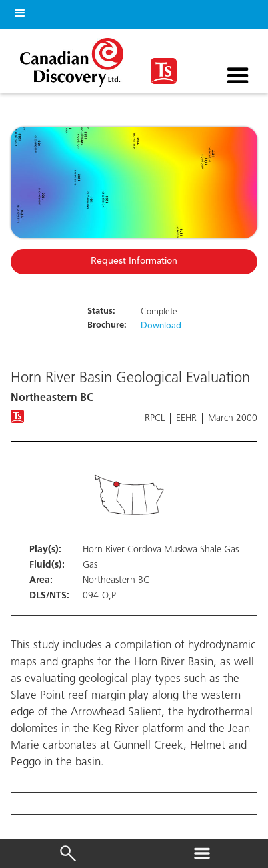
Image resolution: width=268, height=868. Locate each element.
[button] (17, 11)
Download (161, 326)
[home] (75, 59)
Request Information (134, 261)
